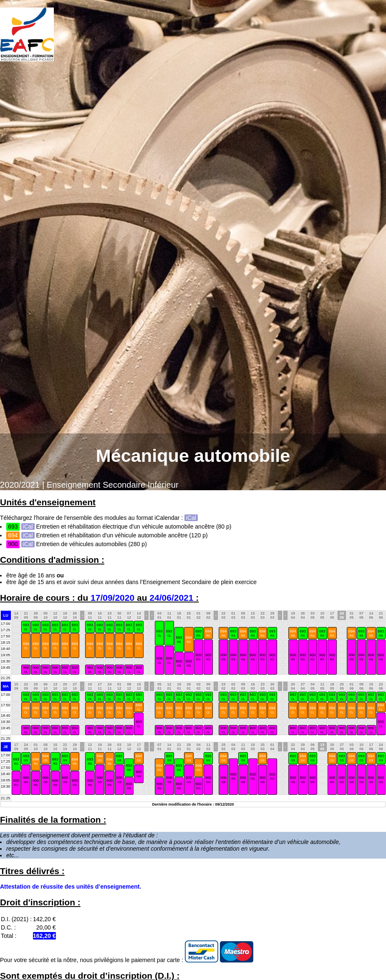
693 (26, 627)
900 (198, 657)
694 (189, 639)
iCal (191, 518)
